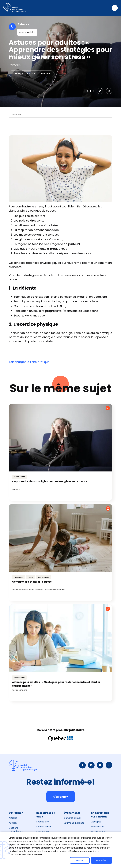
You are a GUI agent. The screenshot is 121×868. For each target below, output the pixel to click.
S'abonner (61, 797)
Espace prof (43, 822)
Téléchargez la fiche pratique (29, 362)
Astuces (13, 823)
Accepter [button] (101, 860)
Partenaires (98, 827)
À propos (96, 822)
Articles (13, 818)
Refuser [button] (80, 860)
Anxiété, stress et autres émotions (31, 74)
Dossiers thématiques (16, 830)
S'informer (17, 114)
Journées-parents (74, 823)
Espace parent (44, 827)
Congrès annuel (72, 818)
